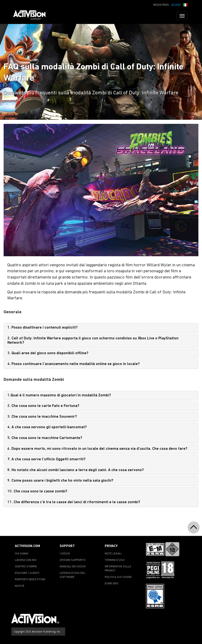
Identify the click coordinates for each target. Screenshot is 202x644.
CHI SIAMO (22, 554)
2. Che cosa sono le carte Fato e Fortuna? (43, 406)
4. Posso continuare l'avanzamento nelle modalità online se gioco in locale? (74, 364)
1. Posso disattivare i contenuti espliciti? (43, 328)
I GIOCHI (65, 554)
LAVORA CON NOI (26, 560)
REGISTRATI (161, 5)
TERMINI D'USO (115, 560)
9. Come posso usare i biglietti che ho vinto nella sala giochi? (60, 481)
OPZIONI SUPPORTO (73, 560)
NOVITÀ (20, 586)
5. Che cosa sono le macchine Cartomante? (45, 438)
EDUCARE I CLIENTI (27, 573)
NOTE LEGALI (113, 554)
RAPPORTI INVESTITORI (30, 580)
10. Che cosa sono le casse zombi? (37, 491)
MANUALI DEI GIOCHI (73, 567)
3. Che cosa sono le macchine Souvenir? (42, 417)
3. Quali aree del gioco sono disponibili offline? (48, 353)
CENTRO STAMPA (26, 567)
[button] (185, 5)
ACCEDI (176, 5)
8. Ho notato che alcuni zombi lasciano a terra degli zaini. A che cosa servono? (76, 470)
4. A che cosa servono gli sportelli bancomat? (47, 427)
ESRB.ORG (112, 584)
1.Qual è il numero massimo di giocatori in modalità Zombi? (59, 395)
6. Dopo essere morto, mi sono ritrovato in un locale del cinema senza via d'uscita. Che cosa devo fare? (97, 449)
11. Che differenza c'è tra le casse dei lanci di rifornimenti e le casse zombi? (74, 502)
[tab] (101, 328)
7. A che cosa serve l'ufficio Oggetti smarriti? (46, 459)
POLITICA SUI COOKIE (118, 577)
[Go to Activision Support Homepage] (32, 16)
